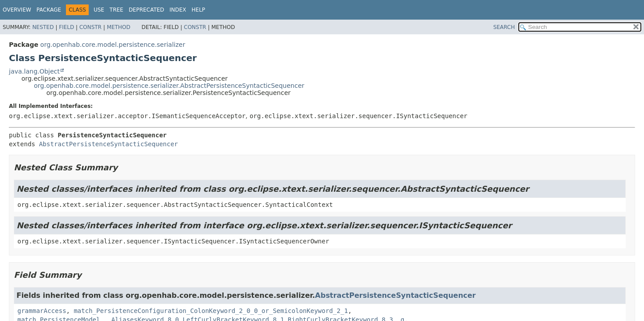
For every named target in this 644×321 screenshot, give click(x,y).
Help (199, 10)
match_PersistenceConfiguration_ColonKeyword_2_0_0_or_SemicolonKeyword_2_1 (211, 311)
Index (178, 10)
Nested (43, 27)
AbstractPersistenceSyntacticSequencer (108, 144)
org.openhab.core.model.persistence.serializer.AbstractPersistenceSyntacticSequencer (169, 86)
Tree (117, 10)
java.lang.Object (34, 71)
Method (119, 27)
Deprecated (147, 10)
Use (99, 10)
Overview (17, 10)
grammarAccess (42, 311)
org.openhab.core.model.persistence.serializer (113, 45)
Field (66, 27)
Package (49, 10)
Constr (90, 27)
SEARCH (504, 27)
